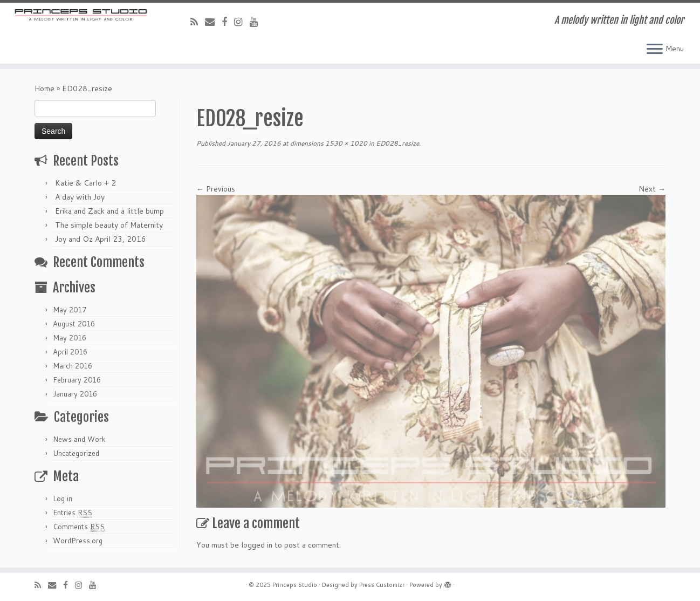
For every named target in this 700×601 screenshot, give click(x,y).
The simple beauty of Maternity (109, 225)
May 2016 (70, 338)
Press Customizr (382, 585)
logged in (257, 545)
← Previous (216, 189)
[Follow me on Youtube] (258, 22)
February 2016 (77, 380)
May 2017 (70, 310)
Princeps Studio (295, 585)
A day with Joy (80, 197)
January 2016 (75, 394)
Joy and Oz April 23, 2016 (101, 239)
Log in (63, 498)
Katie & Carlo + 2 (85, 183)
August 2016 (74, 324)
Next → (652, 189)
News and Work (79, 439)
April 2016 (70, 352)
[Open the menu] (655, 50)
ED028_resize (397, 143)
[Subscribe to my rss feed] (198, 22)
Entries (73, 513)
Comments (79, 527)
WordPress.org (78, 541)
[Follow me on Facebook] (228, 22)
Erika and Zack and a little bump (109, 211)
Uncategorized (76, 453)
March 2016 (73, 366)
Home (44, 88)
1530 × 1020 (345, 143)
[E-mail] (213, 22)
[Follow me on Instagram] (242, 22)
